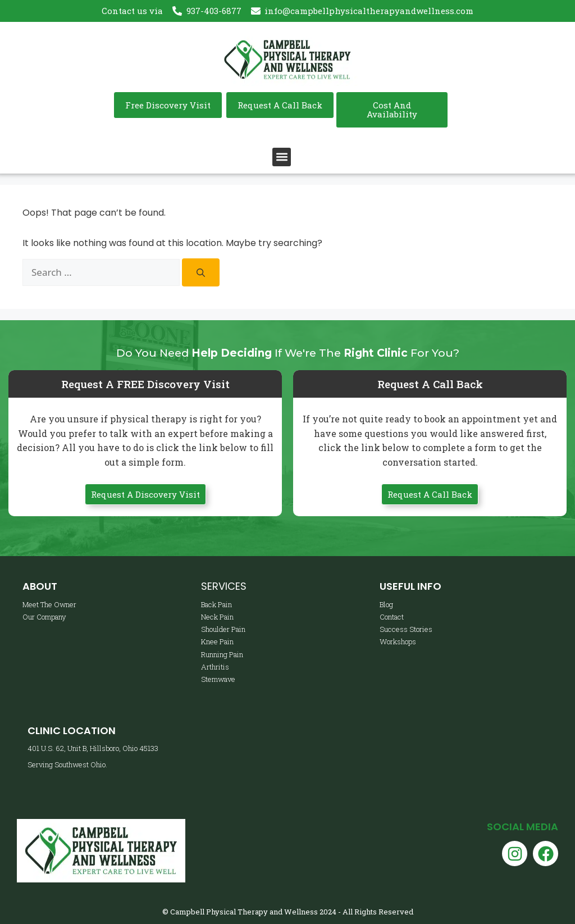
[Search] (201, 272)
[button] (282, 157)
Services (224, 586)
